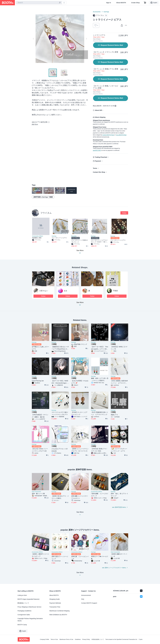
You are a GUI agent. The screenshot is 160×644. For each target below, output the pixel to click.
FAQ (83, 599)
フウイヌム (46, 213)
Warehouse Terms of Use (66, 639)
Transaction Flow (55, 607)
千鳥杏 (115, 291)
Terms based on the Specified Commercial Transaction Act (121, 639)
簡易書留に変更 (37, 238)
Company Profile (44, 639)
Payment (98, 161)
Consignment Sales (24, 615)
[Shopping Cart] (145, 3)
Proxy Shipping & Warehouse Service (29, 607)
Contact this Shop (99, 172)
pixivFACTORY (97, 150)
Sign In (109, 3)
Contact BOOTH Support (89, 603)
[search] (60, 3)
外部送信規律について (98, 639)
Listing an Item (22, 595)
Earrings (106, 12)
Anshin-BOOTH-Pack (108, 135)
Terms (95, 168)
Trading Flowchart (101, 157)
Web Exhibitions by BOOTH (58, 615)
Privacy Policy (86, 639)
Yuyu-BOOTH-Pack (121, 135)
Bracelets (74, 236)
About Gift (98, 110)
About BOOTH (121, 3)
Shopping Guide (54, 599)
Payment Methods (55, 603)
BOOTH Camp (22, 625)
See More (80, 304)
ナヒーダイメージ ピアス (59, 238)
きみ (66, 291)
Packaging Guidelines (24, 611)
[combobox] (39, 3)
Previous (33, 39)
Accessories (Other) (38, 236)
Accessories (97, 12)
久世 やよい (44, 291)
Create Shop (135, 3)
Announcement (86, 595)
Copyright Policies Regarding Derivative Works (30, 620)
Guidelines (78, 639)
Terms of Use (54, 639)
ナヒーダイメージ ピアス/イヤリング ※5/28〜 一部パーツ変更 (99, 241)
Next (86, 39)
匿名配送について (23, 603)
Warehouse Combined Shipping (59, 611)
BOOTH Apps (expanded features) (28, 599)
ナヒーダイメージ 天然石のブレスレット (80, 241)
